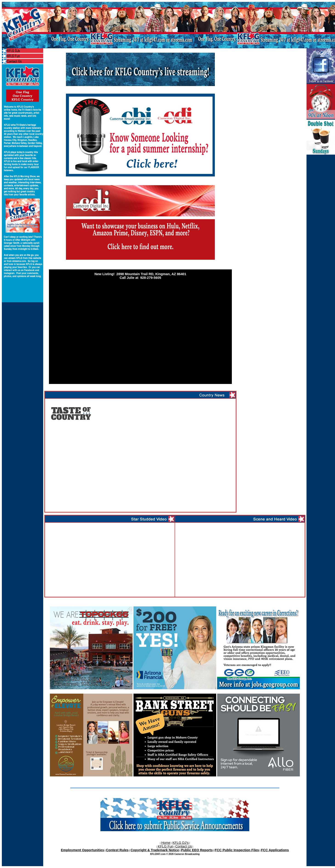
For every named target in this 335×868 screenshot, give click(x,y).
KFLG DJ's (181, 843)
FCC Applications (275, 850)
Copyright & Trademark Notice (155, 850)
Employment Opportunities (82, 850)
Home (166, 843)
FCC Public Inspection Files (237, 850)
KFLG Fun (166, 846)
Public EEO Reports (197, 850)
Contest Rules (117, 850)
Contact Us (184, 846)
